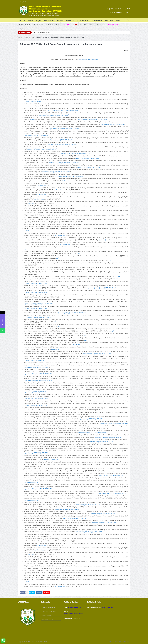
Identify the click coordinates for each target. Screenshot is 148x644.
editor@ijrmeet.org (75, 607)
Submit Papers (109, 20)
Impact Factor (101, 24)
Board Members (70, 20)
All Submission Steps (97, 20)
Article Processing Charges (87, 24)
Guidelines (60, 20)
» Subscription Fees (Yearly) (49, 611)
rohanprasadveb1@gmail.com (88, 59)
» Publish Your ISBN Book (48, 607)
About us (30, 20)
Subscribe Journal (38, 24)
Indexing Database (49, 20)
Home (22, 20)
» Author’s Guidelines (47, 619)
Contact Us (119, 20)
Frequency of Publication (52, 24)
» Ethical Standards (46, 615)
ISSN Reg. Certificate (25, 24)
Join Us (21, 28)
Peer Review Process (83, 20)
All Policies (38, 20)
